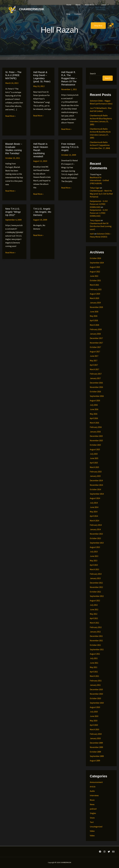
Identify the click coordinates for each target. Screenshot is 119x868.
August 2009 (95, 761)
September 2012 (97, 596)
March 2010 (94, 729)
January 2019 (95, 303)
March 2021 (94, 285)
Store (92, 818)
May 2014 (94, 512)
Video (92, 831)
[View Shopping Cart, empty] (111, 26)
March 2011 (94, 676)
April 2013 (94, 565)
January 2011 (95, 685)
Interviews (94, 795)
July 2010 (94, 712)
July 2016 (94, 405)
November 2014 (96, 485)
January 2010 (95, 738)
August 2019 (95, 294)
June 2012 (94, 610)
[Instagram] (104, 852)
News (92, 804)
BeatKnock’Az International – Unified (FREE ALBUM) (99, 180)
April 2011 (94, 672)
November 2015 (96, 441)
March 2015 (94, 467)
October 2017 (95, 347)
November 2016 (96, 387)
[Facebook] (100, 852)
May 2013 (94, 561)
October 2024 (95, 258)
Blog (68, 14)
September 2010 (97, 703)
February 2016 (96, 427)
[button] (94, 5)
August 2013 (95, 547)
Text (92, 822)
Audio (92, 791)
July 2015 (94, 454)
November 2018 (96, 307)
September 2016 (97, 396)
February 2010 (96, 734)
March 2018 (94, 325)
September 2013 (97, 543)
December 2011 (96, 636)
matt (92, 234)
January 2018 (95, 334)
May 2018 (94, 316)
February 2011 (96, 681)
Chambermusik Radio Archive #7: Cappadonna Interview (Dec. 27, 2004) (100, 145)
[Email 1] (113, 852)
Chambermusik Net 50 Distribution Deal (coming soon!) (101, 226)
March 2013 (94, 569)
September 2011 (97, 649)
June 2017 (94, 356)
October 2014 (95, 489)
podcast (93, 809)
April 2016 (94, 418)
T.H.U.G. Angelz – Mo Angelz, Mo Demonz (42, 208)
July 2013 (94, 552)
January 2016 (95, 432)
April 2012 (94, 618)
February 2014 (96, 525)
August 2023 (95, 267)
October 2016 (95, 392)
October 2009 (95, 752)
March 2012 (94, 623)
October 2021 (95, 280)
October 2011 (95, 645)
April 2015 (94, 463)
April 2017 (94, 365)
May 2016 (94, 414)
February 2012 (96, 627)
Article (93, 787)
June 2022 (94, 276)
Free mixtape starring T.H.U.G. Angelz (70, 143)
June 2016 (94, 409)
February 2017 (96, 374)
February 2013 (96, 574)
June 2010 (94, 716)
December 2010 (96, 689)
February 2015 (96, 472)
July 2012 (94, 605)
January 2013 (95, 578)
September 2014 (97, 494)
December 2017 (96, 338)
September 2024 (97, 263)
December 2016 (96, 383)
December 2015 (96, 436)
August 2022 (95, 272)
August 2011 (95, 654)
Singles (93, 813)
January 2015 (95, 476)
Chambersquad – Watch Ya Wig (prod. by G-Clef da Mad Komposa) (101, 194)
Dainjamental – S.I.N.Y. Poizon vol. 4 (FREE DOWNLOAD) (99, 204)
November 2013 (96, 534)
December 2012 (96, 583)
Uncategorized (96, 827)
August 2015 (95, 449)
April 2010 (94, 725)
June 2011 (94, 663)
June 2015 (94, 458)
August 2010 (95, 707)
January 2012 (95, 632)
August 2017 (95, 352)
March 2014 (94, 521)
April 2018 (94, 320)
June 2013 (94, 556)
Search (93, 74)
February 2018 (96, 329)
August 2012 (95, 601)
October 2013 (95, 538)
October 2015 (95, 445)
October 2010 (95, 698)
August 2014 (95, 498)
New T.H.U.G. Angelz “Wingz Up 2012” (13, 208)
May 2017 (94, 361)
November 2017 (96, 343)
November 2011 (96, 641)
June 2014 (94, 507)
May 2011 (94, 667)
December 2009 (96, 743)
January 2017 (95, 378)
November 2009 (96, 747)
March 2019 (94, 298)
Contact (77, 14)
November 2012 (96, 587)
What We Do (89, 5)
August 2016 (95, 401)
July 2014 (94, 503)
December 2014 (96, 480)
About (77, 5)
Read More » (10, 116)
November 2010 (96, 694)
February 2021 (96, 289)
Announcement (96, 782)
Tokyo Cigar (95, 188)
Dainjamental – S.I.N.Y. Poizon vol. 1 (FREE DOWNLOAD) (99, 213)
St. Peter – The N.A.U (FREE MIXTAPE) (13, 75)
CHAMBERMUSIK (32, 9)
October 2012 (95, 592)
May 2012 (94, 614)
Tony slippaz (95, 220)
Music (92, 800)
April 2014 (94, 516)
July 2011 (94, 658)
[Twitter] (109, 852)
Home (68, 5)
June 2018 (94, 312)
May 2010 (94, 721)
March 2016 (94, 423)
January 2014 (95, 529)
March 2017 (94, 369)
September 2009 (97, 756)
